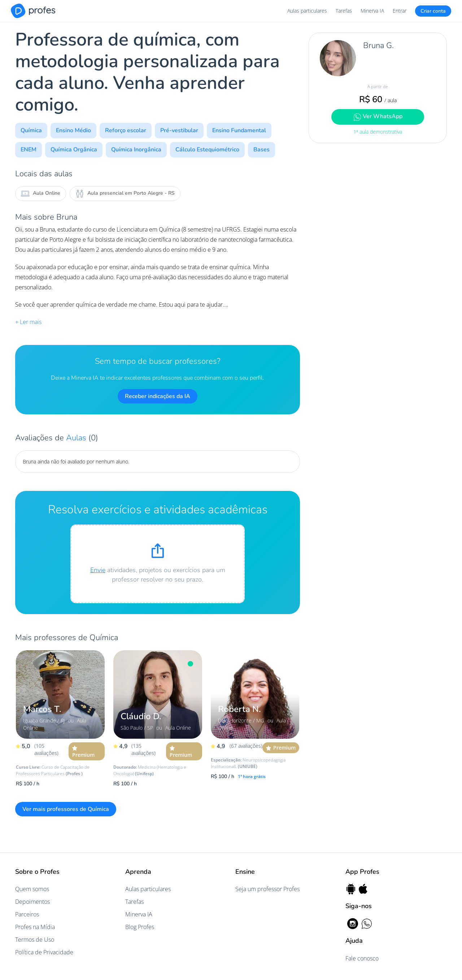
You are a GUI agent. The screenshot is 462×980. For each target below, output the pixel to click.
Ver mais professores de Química (66, 809)
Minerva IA (372, 11)
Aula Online (41, 194)
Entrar (400, 11)
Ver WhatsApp (378, 116)
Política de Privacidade (44, 952)
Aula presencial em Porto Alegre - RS (125, 194)
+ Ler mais (28, 322)
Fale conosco (362, 958)
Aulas (77, 438)
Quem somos (32, 889)
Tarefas (344, 11)
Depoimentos (32, 902)
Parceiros (27, 914)
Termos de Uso (35, 940)
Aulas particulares (307, 11)
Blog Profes (140, 927)
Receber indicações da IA (158, 396)
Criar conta (433, 11)
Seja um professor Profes (267, 889)
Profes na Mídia (35, 927)
